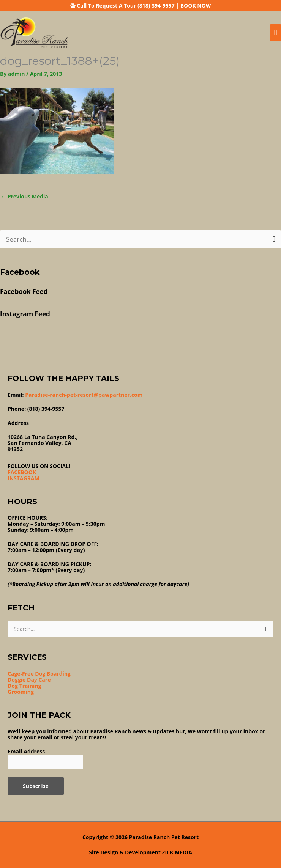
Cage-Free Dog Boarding (39, 674)
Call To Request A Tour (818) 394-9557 (126, 6)
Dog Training (24, 686)
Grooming (21, 692)
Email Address (26, 751)
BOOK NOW (196, 6)
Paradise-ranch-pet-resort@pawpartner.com (84, 395)
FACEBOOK (22, 472)
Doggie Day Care (29, 680)
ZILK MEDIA (177, 852)
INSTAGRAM (24, 478)
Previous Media (24, 196)
